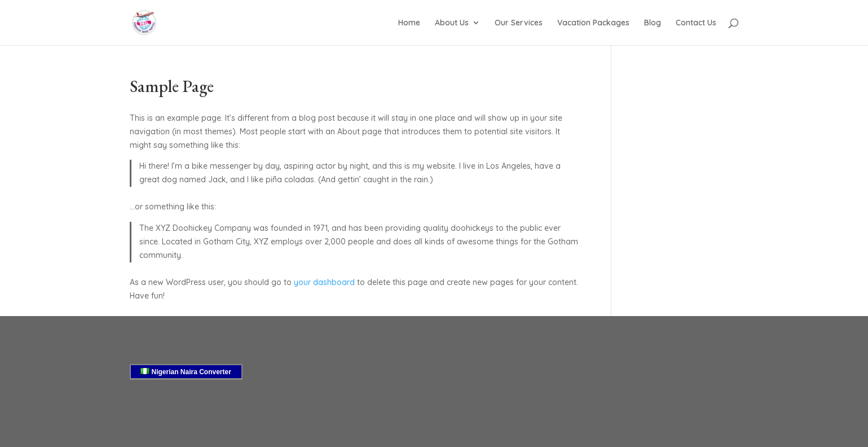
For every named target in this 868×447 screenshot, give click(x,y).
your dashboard (324, 282)
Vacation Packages (593, 23)
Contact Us (696, 23)
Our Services (519, 23)
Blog (653, 23)
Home (409, 23)
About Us (452, 23)
